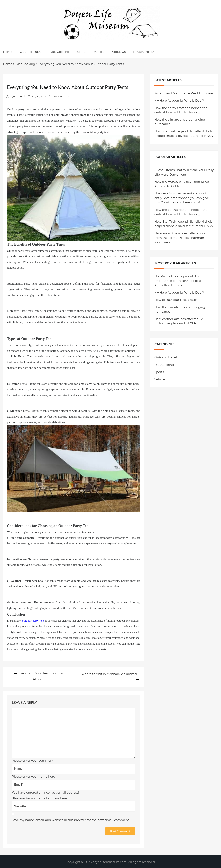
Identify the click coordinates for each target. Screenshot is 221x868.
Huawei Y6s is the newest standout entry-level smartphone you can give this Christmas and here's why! (182, 198)
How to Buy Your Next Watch (176, 300)
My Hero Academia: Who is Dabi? (179, 100)
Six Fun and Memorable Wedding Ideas (184, 93)
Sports (81, 52)
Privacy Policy (143, 52)
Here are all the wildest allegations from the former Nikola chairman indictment (180, 238)
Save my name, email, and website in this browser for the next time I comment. (71, 819)
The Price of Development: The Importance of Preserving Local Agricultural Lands (178, 281)
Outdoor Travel (31, 52)
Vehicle (99, 52)
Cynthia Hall (17, 96)
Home (8, 52)
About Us (119, 52)
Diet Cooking (59, 52)
